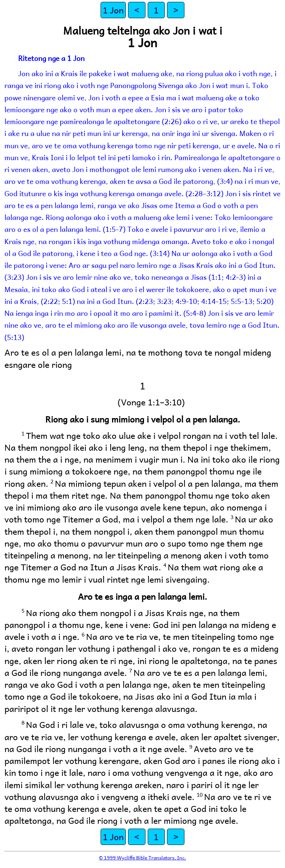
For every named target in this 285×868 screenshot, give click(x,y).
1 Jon (113, 10)
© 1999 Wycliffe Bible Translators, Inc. (142, 857)
